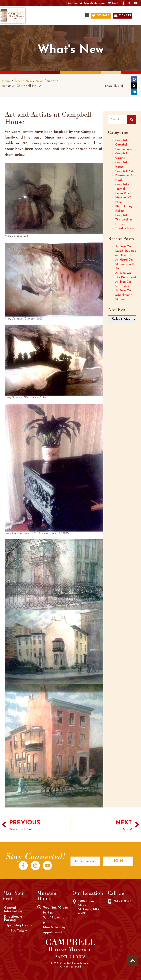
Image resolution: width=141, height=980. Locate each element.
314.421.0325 (122, 901)
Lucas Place (123, 193)
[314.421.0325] (110, 902)
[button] (60, 16)
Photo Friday (124, 207)
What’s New (23, 81)
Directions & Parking (12, 918)
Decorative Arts (126, 176)
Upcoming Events (18, 926)
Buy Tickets (18, 931)
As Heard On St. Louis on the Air (126, 264)
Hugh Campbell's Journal (122, 184)
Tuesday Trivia (125, 229)
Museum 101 (123, 198)
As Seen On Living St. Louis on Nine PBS (126, 251)
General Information (12, 910)
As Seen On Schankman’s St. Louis (124, 295)
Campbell (121, 140)
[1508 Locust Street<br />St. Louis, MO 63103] (74, 902)
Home (6, 81)
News (39, 81)
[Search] (132, 120)
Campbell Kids (125, 171)
